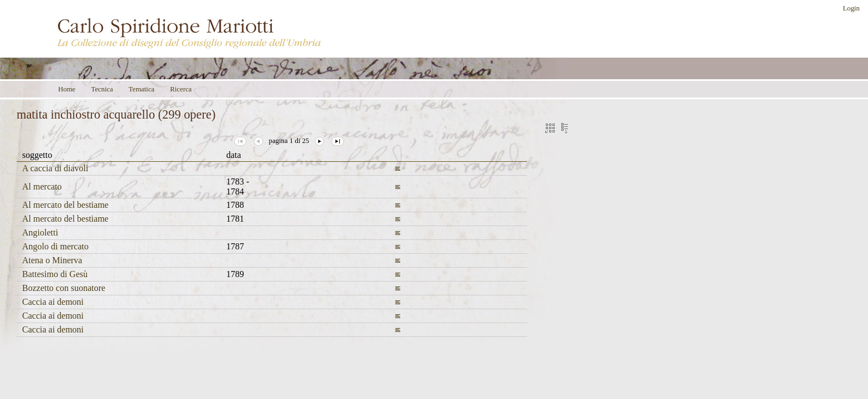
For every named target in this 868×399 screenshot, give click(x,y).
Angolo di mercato (55, 246)
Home (67, 89)
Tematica (141, 89)
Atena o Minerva (52, 260)
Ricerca (181, 89)
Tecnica (102, 89)
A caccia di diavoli (55, 168)
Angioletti (40, 232)
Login (851, 8)
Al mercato (42, 186)
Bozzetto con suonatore (64, 288)
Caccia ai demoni (53, 302)
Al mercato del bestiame (65, 205)
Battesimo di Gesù (55, 274)
